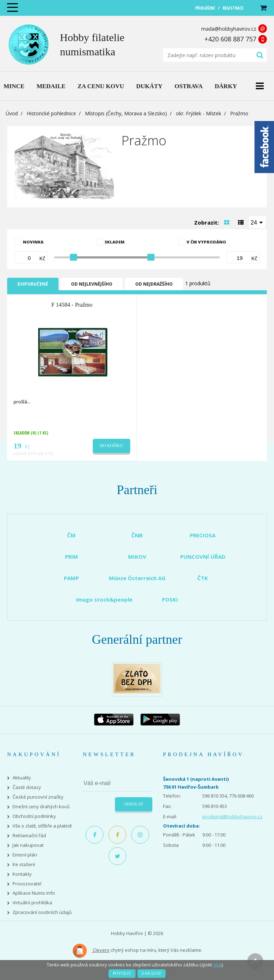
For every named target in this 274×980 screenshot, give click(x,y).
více (217, 965)
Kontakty (22, 874)
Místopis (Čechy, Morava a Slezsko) (126, 113)
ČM (71, 535)
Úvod (12, 113)
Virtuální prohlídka (32, 903)
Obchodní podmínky (34, 816)
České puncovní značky (38, 797)
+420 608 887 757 (230, 39)
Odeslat (134, 804)
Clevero (91, 951)
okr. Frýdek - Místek (199, 113)
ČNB (137, 535)
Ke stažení (24, 865)
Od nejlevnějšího (92, 284)
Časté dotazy (27, 787)
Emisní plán (25, 855)
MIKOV (137, 557)
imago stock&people (104, 599)
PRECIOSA (203, 535)
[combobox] (258, 222)
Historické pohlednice (51, 113)
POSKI (170, 599)
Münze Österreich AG (137, 578)
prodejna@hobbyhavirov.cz (232, 816)
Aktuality (22, 778)
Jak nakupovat (28, 845)
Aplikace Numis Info (34, 893)
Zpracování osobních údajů (42, 912)
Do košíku (112, 446)
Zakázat (151, 973)
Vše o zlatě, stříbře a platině (42, 826)
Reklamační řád (29, 836)
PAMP (71, 578)
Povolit (122, 973)
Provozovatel (27, 884)
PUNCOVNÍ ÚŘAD (203, 557)
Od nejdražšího (154, 284)
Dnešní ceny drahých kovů (41, 807)
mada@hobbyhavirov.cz (229, 29)
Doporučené (33, 284)
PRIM (72, 557)
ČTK (203, 578)
